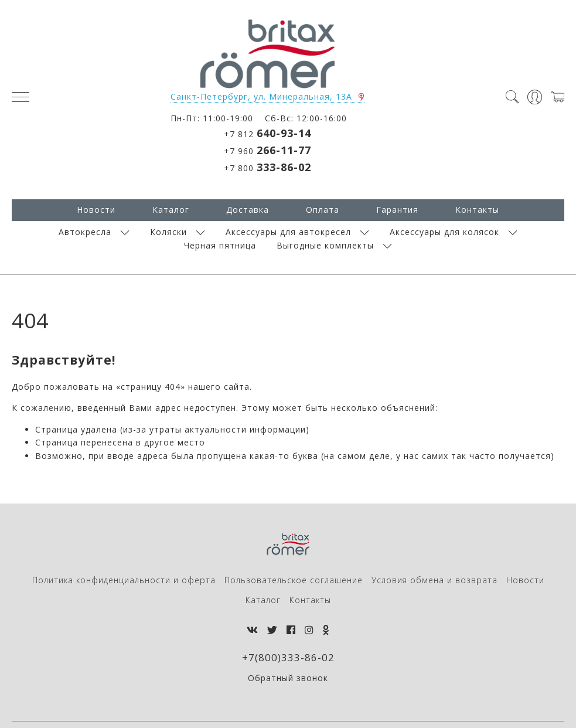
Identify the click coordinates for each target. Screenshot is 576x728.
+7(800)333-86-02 (288, 657)
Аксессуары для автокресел (288, 232)
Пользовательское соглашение (294, 580)
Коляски (168, 232)
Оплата (323, 210)
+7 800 (267, 167)
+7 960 (267, 150)
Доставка (248, 210)
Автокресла (85, 232)
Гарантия (397, 210)
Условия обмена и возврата (434, 580)
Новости (96, 210)
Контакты (477, 210)
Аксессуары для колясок (444, 232)
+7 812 (267, 133)
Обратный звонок (288, 678)
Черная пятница (220, 245)
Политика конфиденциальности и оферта (124, 580)
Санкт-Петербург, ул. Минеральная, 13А (261, 96)
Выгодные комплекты (325, 245)
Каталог (171, 210)
